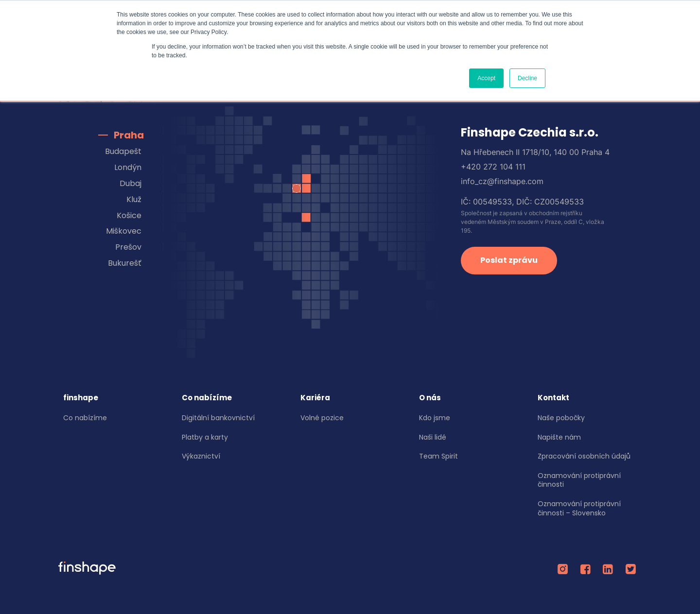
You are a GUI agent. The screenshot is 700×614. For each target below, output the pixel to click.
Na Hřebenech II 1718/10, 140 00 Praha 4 (535, 152)
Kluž (134, 199)
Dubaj (131, 183)
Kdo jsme (435, 418)
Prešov (128, 247)
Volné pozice (322, 418)
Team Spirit (438, 456)
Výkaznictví (201, 456)
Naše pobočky (561, 418)
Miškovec (124, 231)
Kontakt (553, 398)
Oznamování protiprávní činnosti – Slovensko (579, 508)
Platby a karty (205, 437)
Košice (129, 215)
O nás (430, 398)
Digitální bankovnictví (218, 418)
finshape (81, 398)
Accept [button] (486, 78)
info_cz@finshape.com (502, 181)
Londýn (128, 167)
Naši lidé (433, 437)
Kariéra (315, 398)
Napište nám (559, 437)
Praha (129, 135)
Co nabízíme (85, 418)
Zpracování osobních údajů (584, 456)
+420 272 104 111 (493, 167)
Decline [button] (527, 78)
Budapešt (123, 151)
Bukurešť (125, 263)
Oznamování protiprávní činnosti (579, 480)
